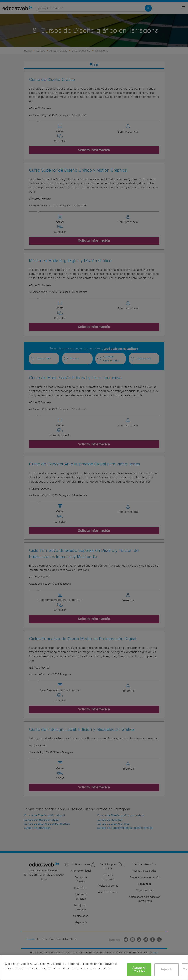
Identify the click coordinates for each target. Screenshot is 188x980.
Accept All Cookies (139, 970)
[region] (94, 968)
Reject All (167, 970)
